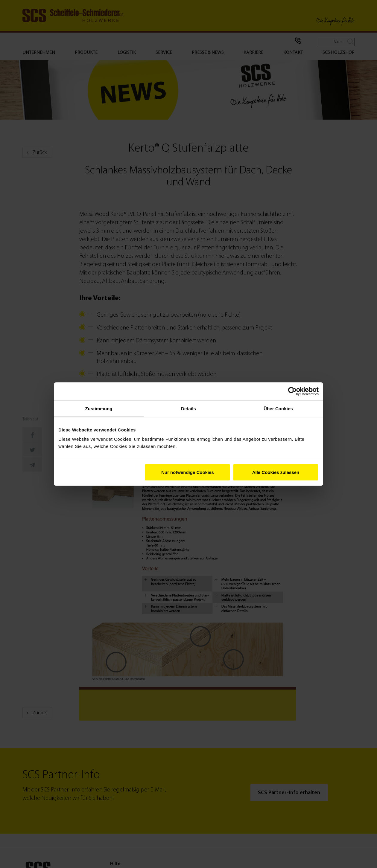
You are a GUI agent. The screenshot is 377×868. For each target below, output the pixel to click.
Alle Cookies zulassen (276, 472)
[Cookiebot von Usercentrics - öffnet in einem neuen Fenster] (292, 391)
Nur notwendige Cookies (188, 472)
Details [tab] (188, 408)
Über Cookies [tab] (278, 408)
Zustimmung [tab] (99, 408)
